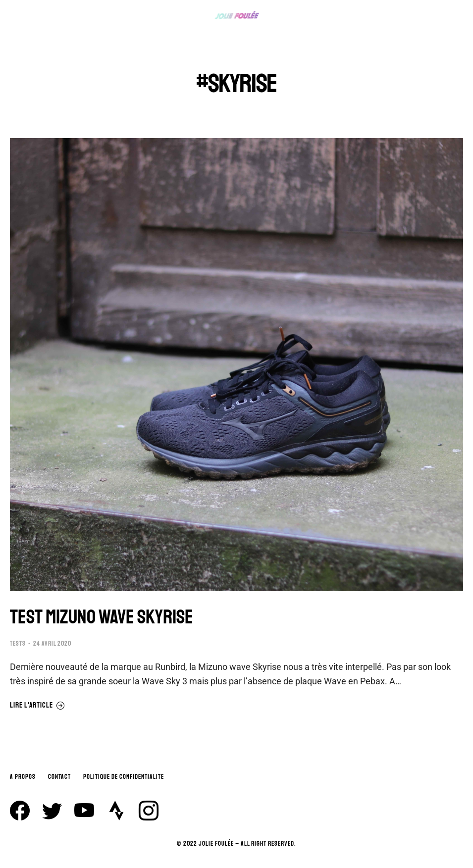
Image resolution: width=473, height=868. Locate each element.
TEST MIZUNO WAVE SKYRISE (102, 617)
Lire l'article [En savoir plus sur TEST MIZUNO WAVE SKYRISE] (37, 706)
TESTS (18, 644)
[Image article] (236, 365)
